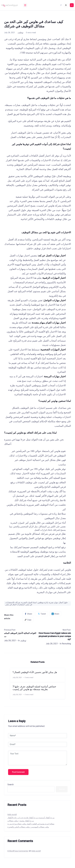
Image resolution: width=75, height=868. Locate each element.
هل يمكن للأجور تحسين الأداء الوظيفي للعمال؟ (35, 672)
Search (11, 785)
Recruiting (66, 644)
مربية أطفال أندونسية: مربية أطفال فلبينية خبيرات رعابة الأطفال (31, 818)
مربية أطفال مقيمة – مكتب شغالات (21, 821)
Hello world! (12, 815)
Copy (28, 620)
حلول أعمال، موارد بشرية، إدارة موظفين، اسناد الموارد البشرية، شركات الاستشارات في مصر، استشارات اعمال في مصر (37, 604)
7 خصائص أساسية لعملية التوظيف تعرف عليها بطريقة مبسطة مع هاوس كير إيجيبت (34, 688)
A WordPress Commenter (18, 851)
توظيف (20, 33)
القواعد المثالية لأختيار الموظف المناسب (20, 635)
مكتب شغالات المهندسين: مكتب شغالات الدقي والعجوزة (28, 827)
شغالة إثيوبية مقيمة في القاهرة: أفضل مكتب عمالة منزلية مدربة (31, 824)
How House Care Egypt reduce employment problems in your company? (55, 636)
